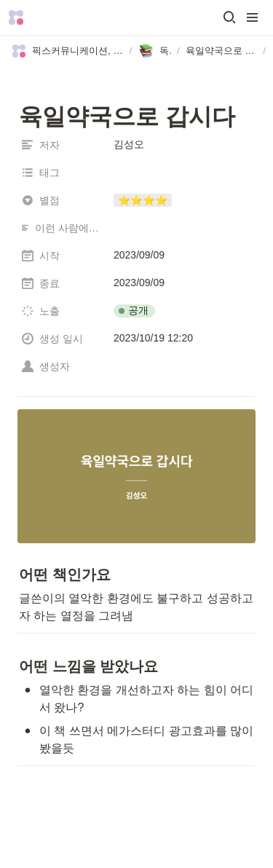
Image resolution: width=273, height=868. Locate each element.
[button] (229, 17)
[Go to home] (16, 17)
